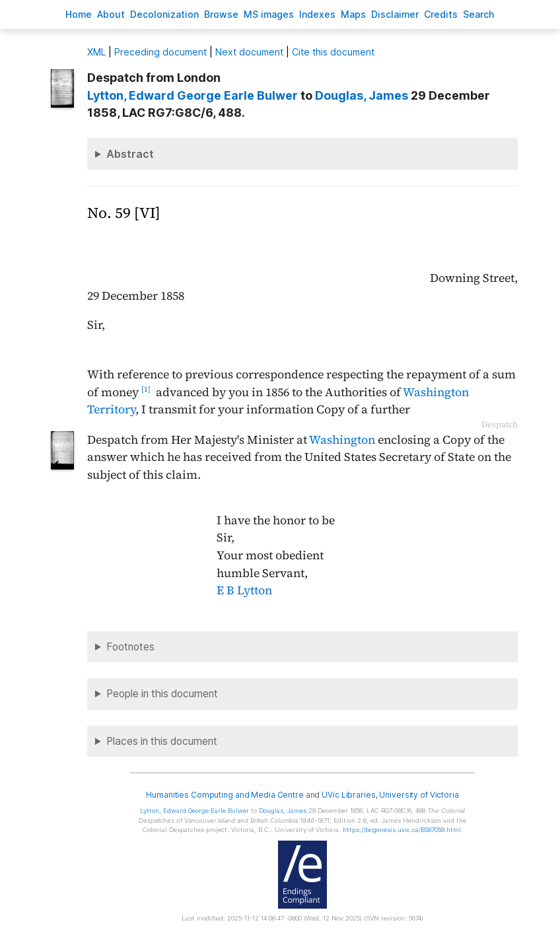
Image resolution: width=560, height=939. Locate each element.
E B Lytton (244, 590)
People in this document (162, 694)
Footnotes (130, 647)
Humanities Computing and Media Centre (225, 795)
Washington (342, 440)
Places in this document (162, 741)
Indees (317, 14)
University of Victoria (419, 795)
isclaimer (395, 14)
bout (111, 14)
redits (441, 14)
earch (479, 14)
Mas (353, 14)
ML (96, 52)
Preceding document (160, 52)
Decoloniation (164, 14)
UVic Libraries (348, 795)
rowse (221, 14)
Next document (249, 52)
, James (362, 95)
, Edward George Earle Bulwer (192, 95)
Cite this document (333, 52)
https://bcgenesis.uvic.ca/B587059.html (402, 830)
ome (79, 14)
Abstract (130, 154)
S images (269, 14)
